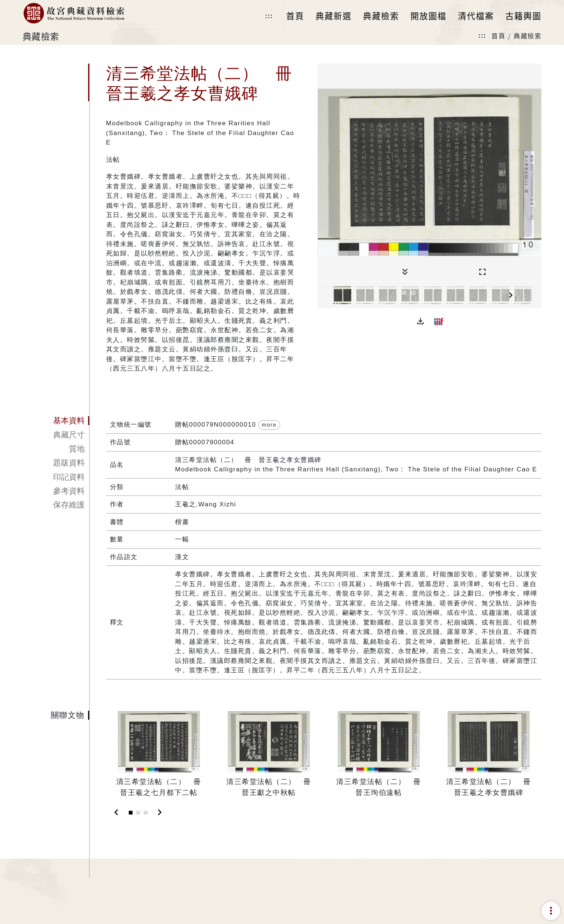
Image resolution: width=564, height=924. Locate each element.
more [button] (269, 425)
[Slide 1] (131, 813)
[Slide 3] (146, 813)
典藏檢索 (527, 36)
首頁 (498, 36)
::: (269, 16)
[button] (421, 321)
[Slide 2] (138, 813)
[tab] (56, 421)
